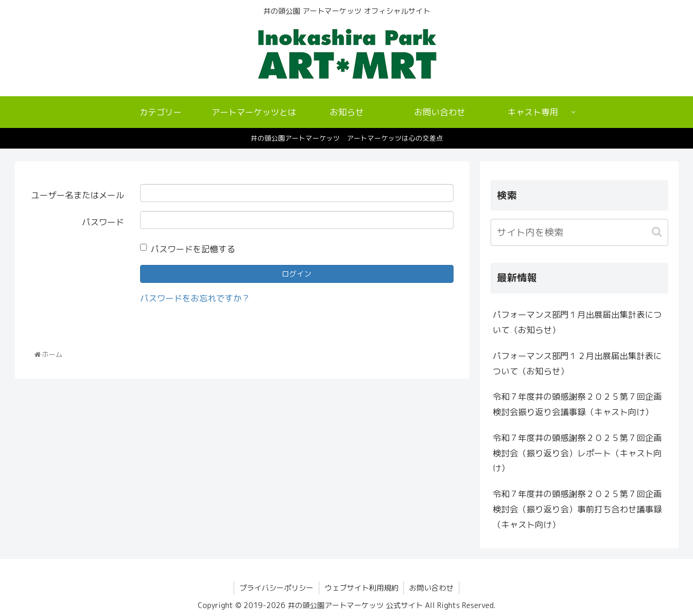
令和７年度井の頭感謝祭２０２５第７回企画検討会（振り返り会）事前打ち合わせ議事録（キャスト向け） (577, 509)
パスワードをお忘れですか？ (195, 298)
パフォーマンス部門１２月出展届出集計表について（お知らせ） (577, 364)
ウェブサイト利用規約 (362, 588)
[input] (579, 232)
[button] (658, 232)
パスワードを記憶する (188, 249)
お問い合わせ (432, 588)
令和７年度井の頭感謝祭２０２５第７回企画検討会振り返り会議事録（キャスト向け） (577, 404)
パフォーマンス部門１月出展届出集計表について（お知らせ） (577, 322)
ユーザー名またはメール (78, 195)
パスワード (103, 222)
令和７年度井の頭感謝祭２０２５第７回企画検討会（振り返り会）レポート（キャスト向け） (577, 453)
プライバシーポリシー (276, 588)
